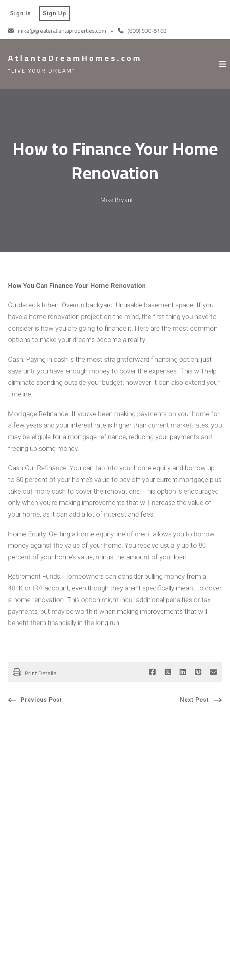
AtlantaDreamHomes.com (75, 58)
